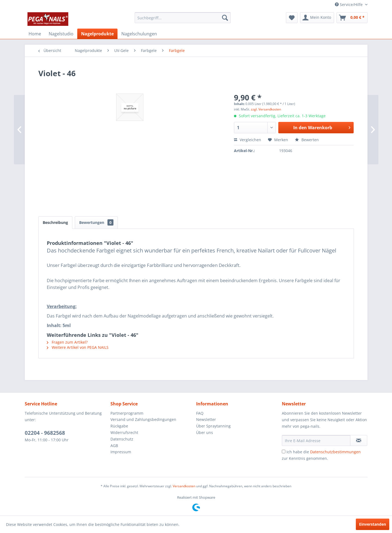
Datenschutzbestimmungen (335, 452)
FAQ (200, 413)
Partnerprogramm (127, 413)
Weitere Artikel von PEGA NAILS (78, 347)
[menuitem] (183, 18)
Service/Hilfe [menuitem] (349, 4)
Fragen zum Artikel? (67, 342)
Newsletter (206, 419)
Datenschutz (122, 439)
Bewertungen (96, 222)
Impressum (121, 452)
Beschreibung (55, 222)
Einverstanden (373, 524)
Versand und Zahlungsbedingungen (143, 419)
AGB (114, 446)
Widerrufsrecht (124, 432)
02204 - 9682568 (45, 433)
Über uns (205, 432)
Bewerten (307, 140)
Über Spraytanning (213, 426)
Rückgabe (119, 426)
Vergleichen (248, 140)
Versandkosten (184, 486)
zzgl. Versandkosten (266, 109)
